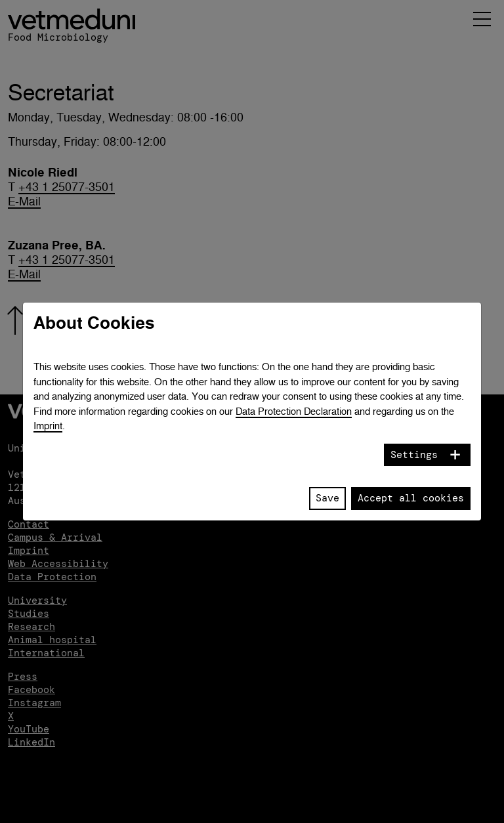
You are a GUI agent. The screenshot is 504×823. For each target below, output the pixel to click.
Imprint (48, 426)
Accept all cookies (411, 498)
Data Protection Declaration (294, 411)
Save (327, 498)
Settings (414, 455)
